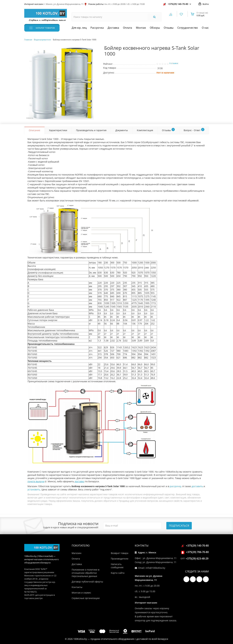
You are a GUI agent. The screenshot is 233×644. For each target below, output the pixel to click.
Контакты (77, 587)
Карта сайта (118, 573)
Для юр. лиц (79, 28)
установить (34, 489)
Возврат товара (120, 553)
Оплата (128, 28)
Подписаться (179, 526)
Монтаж (141, 28)
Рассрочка (97, 28)
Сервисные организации (86, 598)
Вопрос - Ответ (194, 130)
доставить (197, 486)
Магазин (77, 553)
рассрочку (175, 486)
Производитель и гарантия (91, 130)
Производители (120, 559)
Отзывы (169, 28)
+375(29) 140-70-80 (178, 4)
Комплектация (145, 130)
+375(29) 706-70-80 (195, 552)
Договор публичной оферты (87, 582)
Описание (34, 130)
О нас (205, 28)
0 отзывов (174, 63)
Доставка (113, 28)
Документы (122, 130)
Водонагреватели (42, 40)
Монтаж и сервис (81, 593)
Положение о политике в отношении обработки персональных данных (86, 573)
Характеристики (58, 130)
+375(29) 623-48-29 (197, 559)
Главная (28, 40)
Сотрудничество (188, 28)
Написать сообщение (117, 566)
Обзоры (155, 28)
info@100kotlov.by (155, 568)
